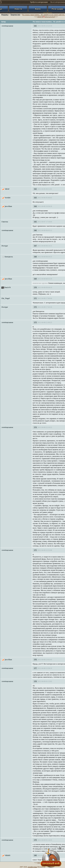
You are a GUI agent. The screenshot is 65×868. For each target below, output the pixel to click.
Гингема (5, 222)
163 (35, 198)
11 (48, 17)
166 (35, 230)
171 (35, 298)
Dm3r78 (8, 287)
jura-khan (8, 206)
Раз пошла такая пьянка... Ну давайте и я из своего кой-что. (44, 15)
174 (35, 427)
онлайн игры (32, 867)
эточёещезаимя (7, 26)
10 (46, 17)
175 (35, 550)
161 (35, 26)
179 (35, 840)
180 (35, 855)
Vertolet (8, 198)
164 (35, 206)
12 (50, 17)
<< (35, 17)
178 (35, 681)
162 (35, 189)
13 (51, 17)
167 (35, 246)
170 (35, 287)
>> (57, 17)
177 (35, 668)
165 (35, 222)
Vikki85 (7, 855)
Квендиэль (9, 257)
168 (35, 257)
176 (35, 660)
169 (35, 279)
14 (54, 17)
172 (35, 307)
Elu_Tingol (6, 298)
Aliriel (7, 189)
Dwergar (5, 246)
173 (35, 322)
